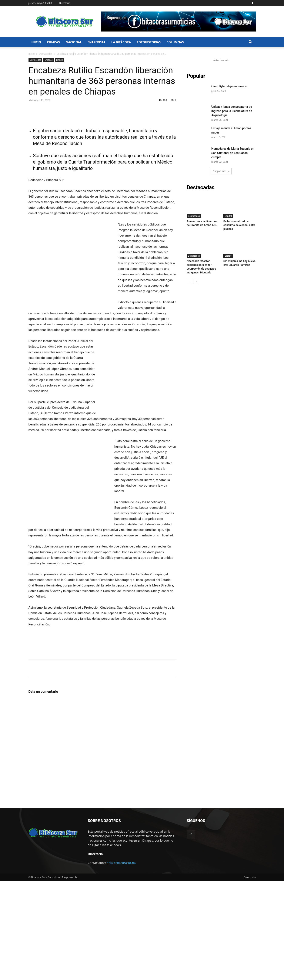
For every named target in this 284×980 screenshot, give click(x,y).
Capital (228, 216)
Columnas (175, 42)
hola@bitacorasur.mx (122, 962)
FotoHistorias (149, 42)
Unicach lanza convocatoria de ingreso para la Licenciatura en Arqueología (232, 111)
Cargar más (221, 171)
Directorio (65, 3)
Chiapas (53, 42)
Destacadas (46, 54)
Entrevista (97, 42)
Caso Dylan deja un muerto (229, 86)
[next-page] (196, 282)
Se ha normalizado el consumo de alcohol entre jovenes (239, 225)
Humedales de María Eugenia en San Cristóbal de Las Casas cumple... (233, 153)
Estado (60, 60)
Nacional (74, 42)
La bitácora (121, 42)
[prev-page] (189, 282)
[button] (251, 42)
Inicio (36, 42)
